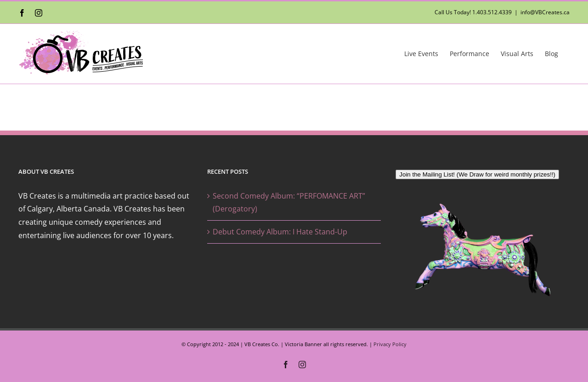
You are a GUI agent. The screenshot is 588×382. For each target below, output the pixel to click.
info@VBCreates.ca (545, 12)
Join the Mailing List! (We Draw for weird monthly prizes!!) (477, 174)
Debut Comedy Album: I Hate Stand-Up (280, 232)
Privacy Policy (390, 344)
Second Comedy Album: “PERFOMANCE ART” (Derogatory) (289, 202)
